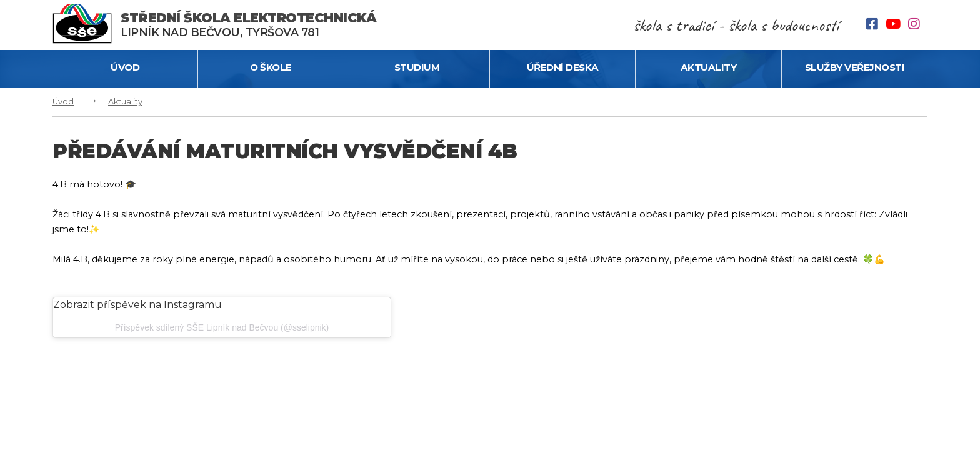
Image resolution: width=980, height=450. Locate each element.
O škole (271, 67)
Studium (417, 67)
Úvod (125, 67)
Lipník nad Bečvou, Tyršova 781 (248, 25)
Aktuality (709, 67)
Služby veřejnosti (855, 67)
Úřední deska (563, 67)
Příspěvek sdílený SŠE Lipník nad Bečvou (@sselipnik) (222, 327)
